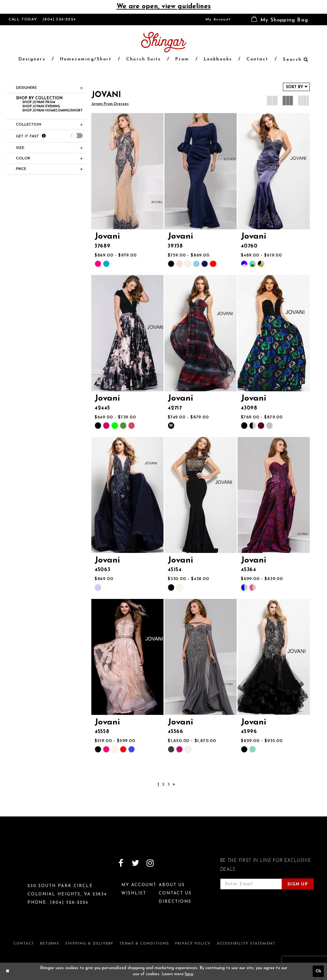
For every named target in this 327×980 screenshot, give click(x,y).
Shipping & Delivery (89, 944)
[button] (280, 19)
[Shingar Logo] (36, 867)
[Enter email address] (251, 884)
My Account (218, 19)
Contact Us (175, 893)
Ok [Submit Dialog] (318, 971)
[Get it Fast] (44, 136)
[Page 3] (169, 785)
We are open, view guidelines (164, 7)
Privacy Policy (193, 944)
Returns (50, 944)
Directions (175, 902)
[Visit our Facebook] (121, 863)
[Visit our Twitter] (135, 863)
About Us (172, 885)
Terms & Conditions (144, 944)
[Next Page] (174, 785)
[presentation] (77, 136)
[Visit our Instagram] (150, 863)
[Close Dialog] (8, 971)
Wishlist (134, 893)
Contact (24, 944)
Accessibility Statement (246, 944)
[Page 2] (163, 785)
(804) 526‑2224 (59, 19)
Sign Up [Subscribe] (298, 884)
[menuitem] (218, 19)
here (189, 974)
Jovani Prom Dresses (110, 104)
